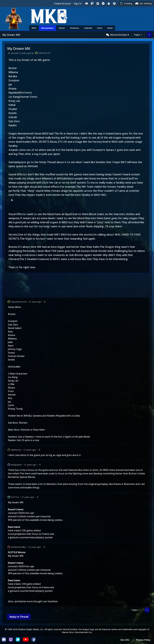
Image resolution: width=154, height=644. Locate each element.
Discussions (47, 28)
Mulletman (16, 450)
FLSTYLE (15, 497)
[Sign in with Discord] (87, 4)
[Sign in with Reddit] (103, 4)
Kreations (75, 28)
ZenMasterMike (18, 547)
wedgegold (16, 465)
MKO (34, 28)
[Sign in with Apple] (109, 4)
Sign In (78, 4)
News (110, 28)
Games (62, 28)
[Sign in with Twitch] (92, 4)
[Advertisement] (77, 286)
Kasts (100, 28)
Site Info (125, 640)
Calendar (88, 28)
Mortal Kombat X (120, 35)
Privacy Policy (143, 640)
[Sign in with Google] (98, 4)
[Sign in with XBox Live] (114, 4)
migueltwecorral (19, 302)
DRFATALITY (45, 53)
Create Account (62, 4)
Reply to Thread (19, 617)
